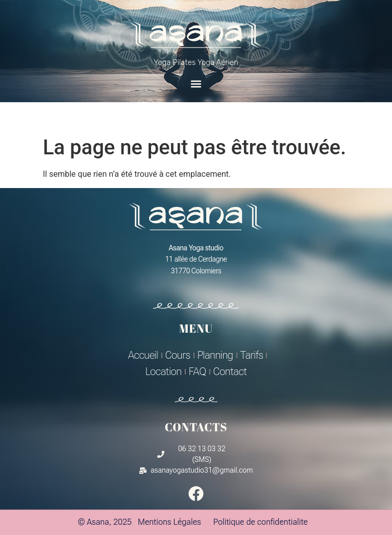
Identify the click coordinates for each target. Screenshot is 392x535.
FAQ (198, 371)
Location (164, 371)
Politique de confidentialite (261, 522)
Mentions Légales (169, 522)
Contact (230, 371)
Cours (178, 355)
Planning (215, 355)
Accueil (143, 355)
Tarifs (252, 355)
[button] (196, 84)
